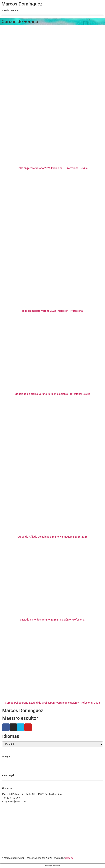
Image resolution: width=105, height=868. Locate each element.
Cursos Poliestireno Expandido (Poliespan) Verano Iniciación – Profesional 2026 (52, 703)
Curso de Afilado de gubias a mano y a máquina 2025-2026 (53, 537)
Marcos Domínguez (22, 4)
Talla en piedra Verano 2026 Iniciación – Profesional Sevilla (52, 168)
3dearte (69, 858)
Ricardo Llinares (11, 766)
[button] (52, 15)
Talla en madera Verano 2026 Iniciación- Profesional (52, 311)
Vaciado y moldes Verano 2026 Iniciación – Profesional (52, 620)
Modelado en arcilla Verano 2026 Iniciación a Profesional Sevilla (53, 394)
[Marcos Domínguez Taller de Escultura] (52, 830)
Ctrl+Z (5, 762)
